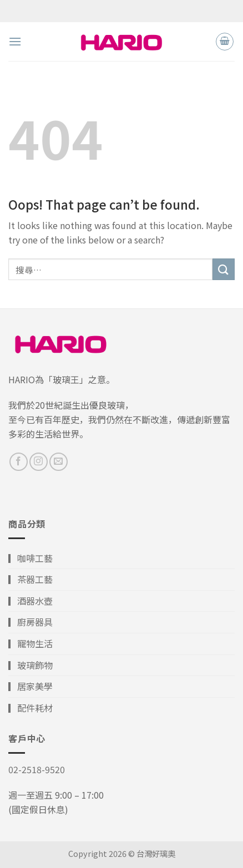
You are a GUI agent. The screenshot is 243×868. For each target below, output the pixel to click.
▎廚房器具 (31, 622)
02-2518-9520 (37, 769)
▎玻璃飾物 (31, 665)
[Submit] (224, 269)
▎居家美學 (31, 686)
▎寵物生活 (31, 643)
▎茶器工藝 (31, 579)
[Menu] (15, 41)
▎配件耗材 (31, 708)
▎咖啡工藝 (31, 558)
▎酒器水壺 (31, 601)
